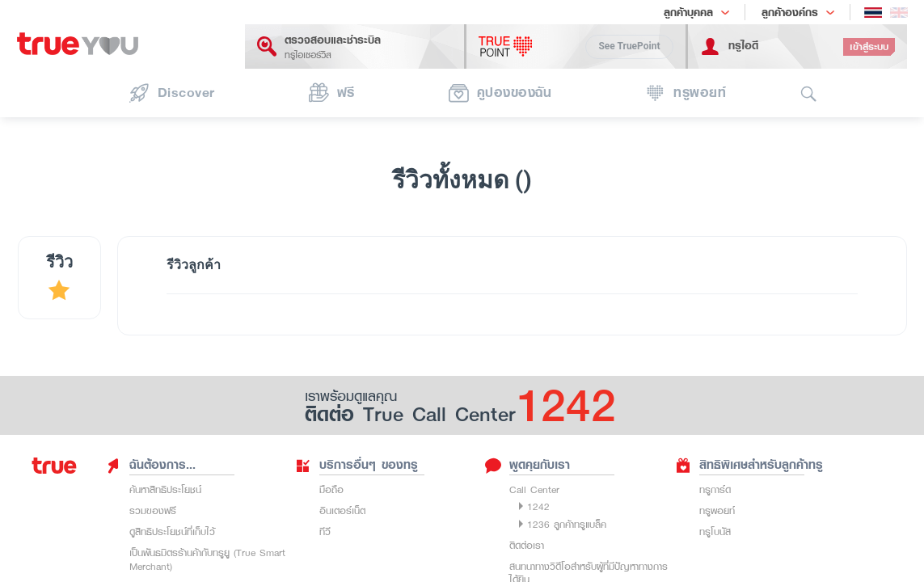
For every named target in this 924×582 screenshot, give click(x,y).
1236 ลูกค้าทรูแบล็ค (567, 524)
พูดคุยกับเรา (527, 465)
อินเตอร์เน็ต (342, 510)
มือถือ (331, 489)
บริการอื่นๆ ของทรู (357, 465)
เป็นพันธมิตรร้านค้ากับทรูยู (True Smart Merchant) (207, 559)
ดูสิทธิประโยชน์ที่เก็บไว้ (172, 531)
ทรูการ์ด (715, 489)
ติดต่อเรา (527, 545)
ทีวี (325, 531)
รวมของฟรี (153, 510)
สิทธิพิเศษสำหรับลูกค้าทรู (749, 465)
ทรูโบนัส (715, 531)
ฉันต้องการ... (150, 465)
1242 (538, 506)
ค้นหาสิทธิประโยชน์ (165, 489)
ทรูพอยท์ (717, 510)
